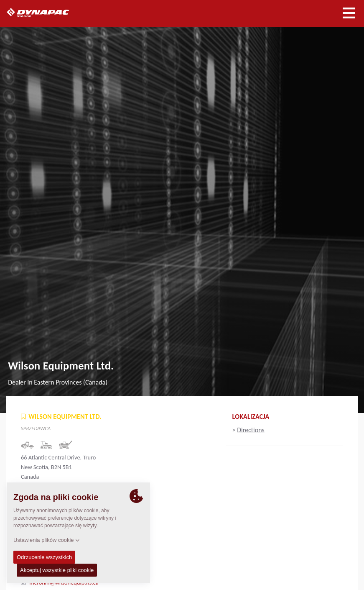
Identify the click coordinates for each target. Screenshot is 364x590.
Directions (251, 430)
